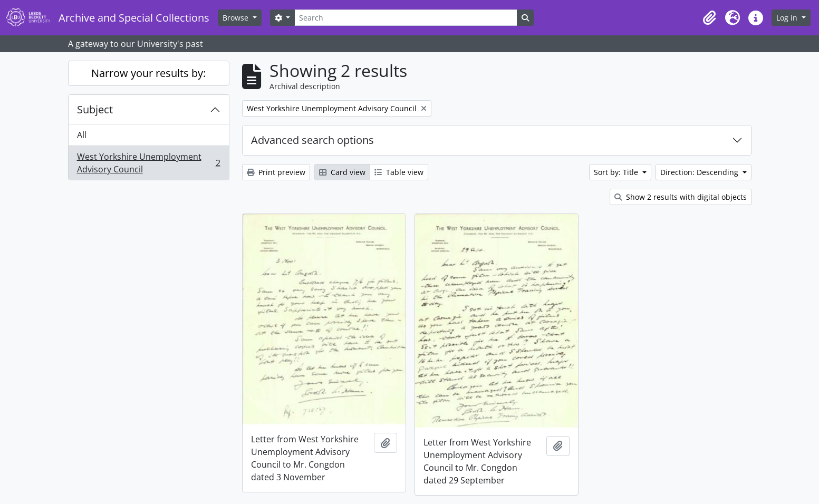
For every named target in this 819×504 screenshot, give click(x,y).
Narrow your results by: (148, 73)
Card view (342, 172)
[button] (709, 18)
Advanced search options (312, 140)
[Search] (406, 18)
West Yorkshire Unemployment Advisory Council (148, 163)
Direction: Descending (700, 172)
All (82, 135)
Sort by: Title (617, 172)
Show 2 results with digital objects (681, 197)
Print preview (276, 172)
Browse (237, 18)
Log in (788, 18)
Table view (399, 172)
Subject (95, 109)
